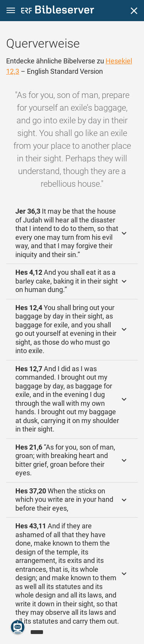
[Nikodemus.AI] (18, 627)
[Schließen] (134, 11)
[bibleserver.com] (58, 11)
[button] (11, 11)
